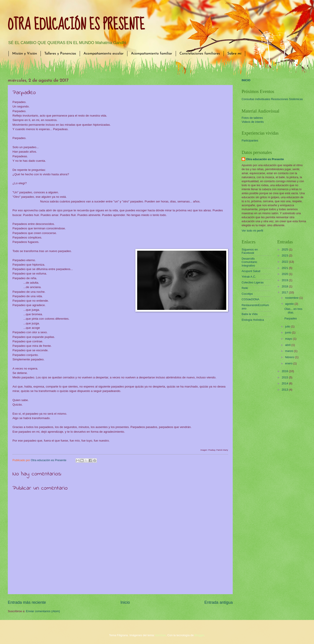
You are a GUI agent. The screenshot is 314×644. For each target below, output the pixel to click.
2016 (285, 371)
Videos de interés (253, 122)
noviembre (292, 298)
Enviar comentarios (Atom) (43, 611)
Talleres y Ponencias (60, 54)
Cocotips (247, 294)
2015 (285, 377)
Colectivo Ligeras (253, 282)
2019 (285, 280)
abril (288, 345)
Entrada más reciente (27, 602)
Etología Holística (253, 320)
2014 (285, 383)
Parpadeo (291, 318)
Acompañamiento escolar (104, 54)
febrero (290, 357)
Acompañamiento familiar (152, 54)
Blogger (199, 635)
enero (289, 363)
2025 (285, 249)
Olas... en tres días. (293, 311)
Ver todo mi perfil (252, 231)
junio (289, 332)
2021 (285, 268)
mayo (289, 339)
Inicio (125, 602)
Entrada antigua (219, 602)
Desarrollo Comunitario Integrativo (249, 262)
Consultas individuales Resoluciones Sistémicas (272, 99)
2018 (285, 286)
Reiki (245, 288)
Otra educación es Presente (265, 159)
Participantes (250, 140)
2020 (285, 274)
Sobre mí (234, 54)
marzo (289, 351)
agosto (290, 304)
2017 (285, 292)
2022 (285, 262)
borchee (161, 635)
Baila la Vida (250, 314)
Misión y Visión (25, 54)
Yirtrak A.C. (249, 277)
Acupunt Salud (251, 271)
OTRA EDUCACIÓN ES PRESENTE (76, 25)
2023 (285, 255)
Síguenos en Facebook (250, 251)
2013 (285, 390)
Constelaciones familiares (200, 54)
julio (288, 326)
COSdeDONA (250, 299)
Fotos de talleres (252, 118)
